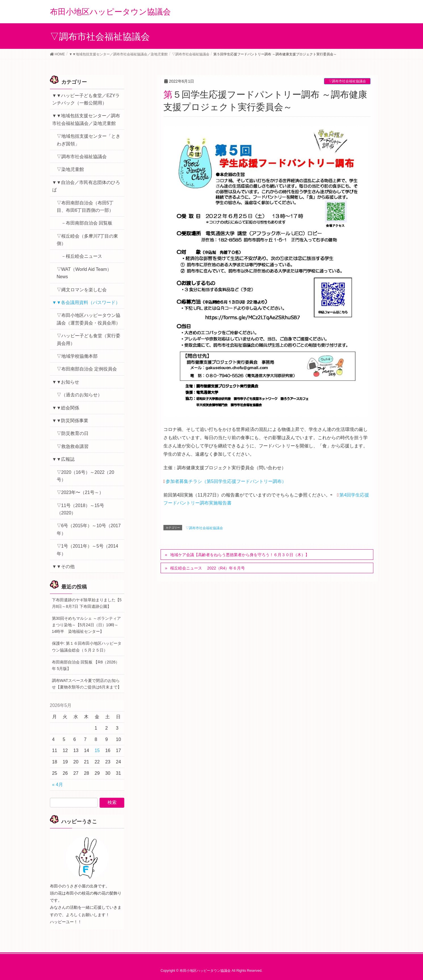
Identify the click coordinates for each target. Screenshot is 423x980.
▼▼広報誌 (64, 459)
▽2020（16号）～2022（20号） (86, 476)
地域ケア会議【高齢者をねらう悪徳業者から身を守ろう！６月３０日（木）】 (240, 555)
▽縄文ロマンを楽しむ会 (82, 290)
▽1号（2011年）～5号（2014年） (88, 550)
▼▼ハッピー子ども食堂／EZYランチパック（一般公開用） (86, 99)
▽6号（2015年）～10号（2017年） (89, 529)
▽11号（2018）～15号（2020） (80, 509)
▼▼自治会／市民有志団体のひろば (86, 186)
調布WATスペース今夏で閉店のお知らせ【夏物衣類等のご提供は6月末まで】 (87, 684)
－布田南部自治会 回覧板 (87, 223)
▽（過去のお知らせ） (79, 395)
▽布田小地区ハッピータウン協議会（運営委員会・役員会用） (89, 319)
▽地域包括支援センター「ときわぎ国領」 (89, 140)
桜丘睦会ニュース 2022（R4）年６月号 (208, 568)
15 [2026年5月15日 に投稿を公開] (97, 750)
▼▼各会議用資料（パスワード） (86, 302)
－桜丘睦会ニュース (82, 256)
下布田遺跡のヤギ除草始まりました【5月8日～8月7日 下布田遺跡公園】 (87, 603)
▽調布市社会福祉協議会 (347, 81)
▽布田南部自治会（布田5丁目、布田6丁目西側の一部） (85, 207)
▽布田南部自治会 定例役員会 (87, 369)
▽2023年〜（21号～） (80, 492)
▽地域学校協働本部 (77, 356)
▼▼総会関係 (66, 408)
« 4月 (58, 785)
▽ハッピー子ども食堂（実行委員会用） (89, 339)
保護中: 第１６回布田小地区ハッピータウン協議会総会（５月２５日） (87, 647)
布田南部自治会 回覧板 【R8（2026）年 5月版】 (86, 665)
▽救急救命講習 (73, 446)
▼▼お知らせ (66, 382)
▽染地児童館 (70, 169)
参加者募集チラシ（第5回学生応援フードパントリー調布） (226, 481)
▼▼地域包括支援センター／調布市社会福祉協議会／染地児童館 (86, 119)
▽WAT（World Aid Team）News (84, 273)
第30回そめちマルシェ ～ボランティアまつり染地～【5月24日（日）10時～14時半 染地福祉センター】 (86, 625)
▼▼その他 (64, 567)
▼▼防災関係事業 (70, 421)
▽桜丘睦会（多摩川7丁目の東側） (88, 240)
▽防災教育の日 (73, 433)
